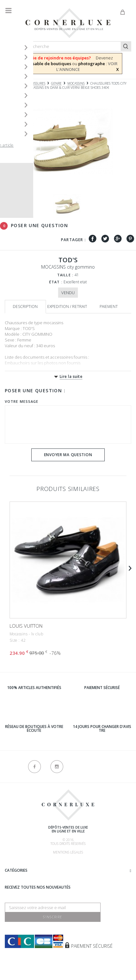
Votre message (22, 401)
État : (56, 282)
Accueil (11, 84)
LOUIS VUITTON (26, 626)
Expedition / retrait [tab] (67, 306)
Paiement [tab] (109, 306)
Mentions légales (68, 852)
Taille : (65, 275)
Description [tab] (25, 306)
